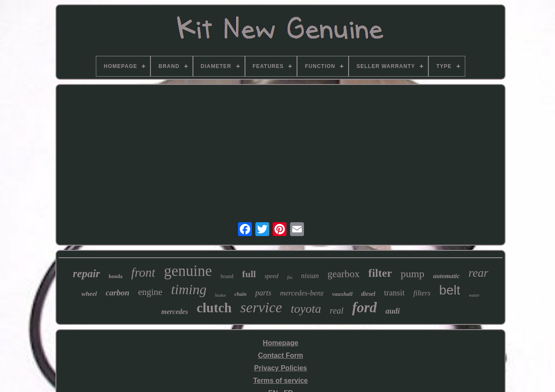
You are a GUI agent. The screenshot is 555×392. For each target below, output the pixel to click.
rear (478, 273)
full (249, 274)
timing (189, 289)
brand (227, 276)
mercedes (175, 312)
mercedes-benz (302, 293)
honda (116, 276)
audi (393, 311)
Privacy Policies (281, 368)
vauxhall (342, 294)
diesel (368, 294)
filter (380, 273)
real (337, 311)
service (261, 307)
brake (220, 295)
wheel (89, 294)
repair (87, 274)
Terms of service (281, 381)
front (143, 272)
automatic (447, 276)
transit (395, 293)
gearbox (343, 274)
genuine (188, 271)
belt (450, 290)
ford (364, 308)
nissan (310, 276)
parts (263, 293)
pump (413, 274)
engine (150, 292)
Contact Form (281, 355)
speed (271, 276)
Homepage (281, 343)
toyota (306, 309)
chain (241, 294)
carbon (118, 293)
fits (290, 277)
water (474, 295)
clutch (214, 308)
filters (422, 293)
